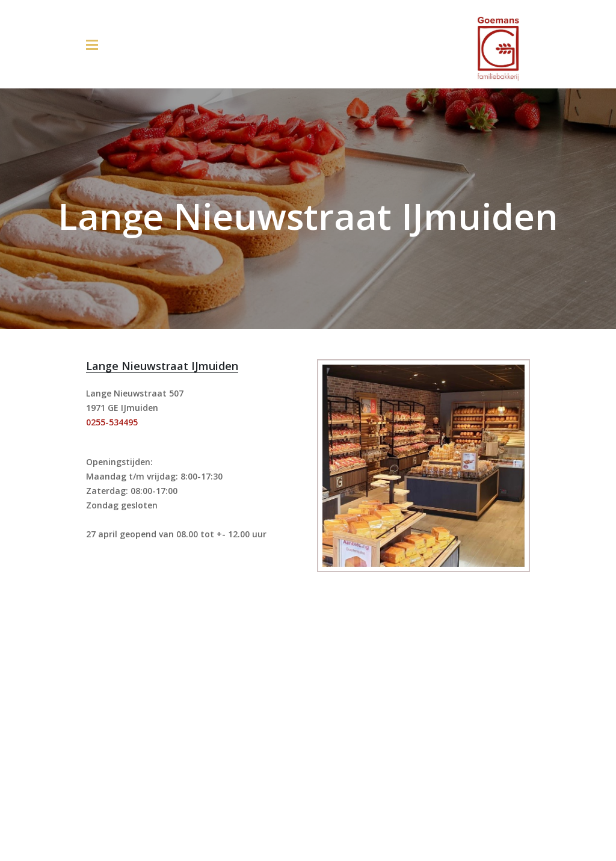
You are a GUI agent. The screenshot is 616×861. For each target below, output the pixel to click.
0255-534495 (112, 422)
